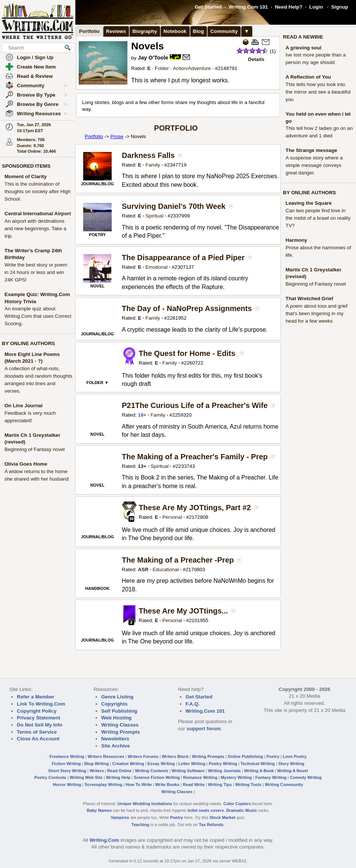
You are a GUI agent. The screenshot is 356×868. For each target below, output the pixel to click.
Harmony (296, 240)
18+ (142, 415)
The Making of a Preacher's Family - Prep (195, 457)
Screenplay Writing (103, 785)
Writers (97, 771)
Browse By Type (42, 95)
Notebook (175, 31)
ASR (143, 569)
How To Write (139, 785)
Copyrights (114, 704)
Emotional (156, 267)
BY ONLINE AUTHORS (28, 343)
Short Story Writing (67, 771)
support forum (204, 729)
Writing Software (188, 771)
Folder (162, 68)
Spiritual (154, 216)
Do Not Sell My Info (40, 725)
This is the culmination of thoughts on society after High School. (37, 191)
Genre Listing (117, 697)
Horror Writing (67, 785)
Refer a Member (36, 697)
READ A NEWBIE (303, 37)
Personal (172, 517)
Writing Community (284, 785)
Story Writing (291, 764)
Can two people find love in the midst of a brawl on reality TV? (318, 218)
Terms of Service (37, 732)
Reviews (116, 31)
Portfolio (89, 31)
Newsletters (115, 739)
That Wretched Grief (309, 299)
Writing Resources (42, 114)
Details (256, 59)
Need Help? (288, 7)
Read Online (119, 771)
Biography (145, 31)
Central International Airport (38, 214)
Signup (340, 7)
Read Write (194, 785)
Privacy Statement (39, 718)
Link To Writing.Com (41, 704)
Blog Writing (97, 764)
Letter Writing (192, 764)
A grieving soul (304, 48)
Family (153, 165)
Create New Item (36, 67)
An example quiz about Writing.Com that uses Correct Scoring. (38, 316)
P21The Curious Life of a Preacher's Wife (195, 405)
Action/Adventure (192, 68)
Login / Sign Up (35, 57)
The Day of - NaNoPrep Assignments (187, 308)
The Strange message (311, 150)
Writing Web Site (86, 777)
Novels (147, 46)
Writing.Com (104, 840)
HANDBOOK (98, 588)
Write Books (167, 785)
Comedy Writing (306, 777)
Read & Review (35, 76)
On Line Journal (23, 406)
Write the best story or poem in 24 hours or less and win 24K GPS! (36, 272)
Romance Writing (200, 777)
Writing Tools (248, 785)
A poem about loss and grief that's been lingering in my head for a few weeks (316, 313)
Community (42, 86)
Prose (117, 136)
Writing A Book (259, 771)
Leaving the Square (309, 203)
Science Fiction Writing (157, 777)
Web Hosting (116, 718)
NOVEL (97, 286)
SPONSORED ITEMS (26, 166)
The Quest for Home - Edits (187, 353)
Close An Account (38, 739)
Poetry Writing (223, 764)
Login (316, 7)
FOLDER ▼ (97, 383)
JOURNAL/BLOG (97, 184)
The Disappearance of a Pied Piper (183, 258)
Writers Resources (106, 756)
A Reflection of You (308, 77)
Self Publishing (119, 711)
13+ (142, 466)
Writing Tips (220, 785)
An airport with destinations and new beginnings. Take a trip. (35, 229)
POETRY (98, 235)
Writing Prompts (120, 732)
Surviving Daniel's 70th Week (174, 206)
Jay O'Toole (153, 58)
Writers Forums (143, 756)
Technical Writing (258, 764)
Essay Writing (161, 764)
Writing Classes (120, 725)
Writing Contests (152, 771)
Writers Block (175, 756)
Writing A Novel (293, 771)
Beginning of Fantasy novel (35, 449)
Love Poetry (295, 756)
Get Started (208, 7)
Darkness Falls (148, 155)
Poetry (273, 756)
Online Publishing (245, 756)
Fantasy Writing (271, 777)
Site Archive (116, 746)
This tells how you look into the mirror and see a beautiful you (318, 92)
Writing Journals (224, 771)
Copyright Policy (37, 711)
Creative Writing (128, 764)
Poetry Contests (50, 777)
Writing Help (118, 777)
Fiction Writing (66, 764)
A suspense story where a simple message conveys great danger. (314, 165)
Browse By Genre (42, 104)
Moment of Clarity (26, 176)
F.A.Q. (193, 704)
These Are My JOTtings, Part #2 (195, 508)
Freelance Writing (67, 756)
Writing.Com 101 (248, 7)
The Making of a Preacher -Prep (178, 560)
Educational (166, 569)
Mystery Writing (236, 777)
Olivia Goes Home (26, 464)
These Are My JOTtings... (183, 611)
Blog (199, 31)
